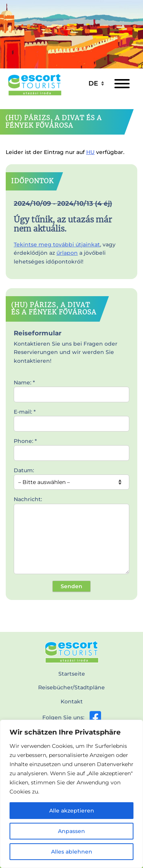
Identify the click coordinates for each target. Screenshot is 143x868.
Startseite (72, 674)
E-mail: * (71, 418)
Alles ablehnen (72, 852)
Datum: (71, 476)
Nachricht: (71, 536)
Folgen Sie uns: (72, 717)
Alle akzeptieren (72, 811)
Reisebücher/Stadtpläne (71, 687)
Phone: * (71, 447)
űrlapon (67, 253)
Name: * (71, 389)
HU (90, 152)
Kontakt (72, 701)
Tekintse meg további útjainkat (57, 244)
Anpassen (71, 831)
